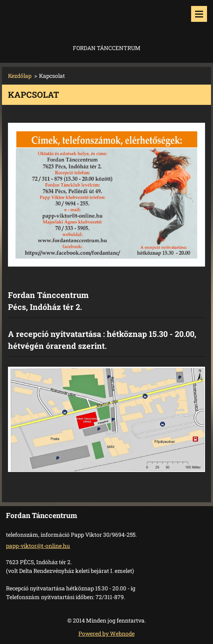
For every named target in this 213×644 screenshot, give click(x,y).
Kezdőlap (20, 76)
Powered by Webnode (106, 633)
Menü (199, 14)
